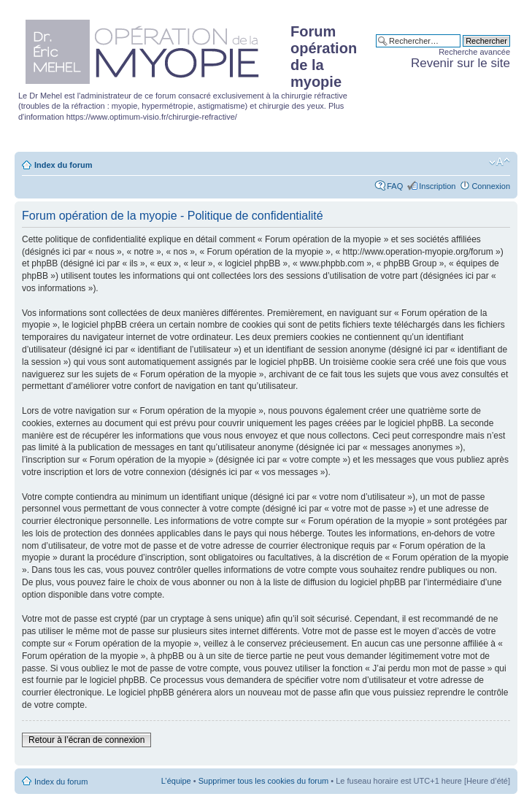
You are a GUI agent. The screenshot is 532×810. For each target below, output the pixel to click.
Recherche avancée (474, 52)
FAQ (395, 186)
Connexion (491, 186)
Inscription (437, 186)
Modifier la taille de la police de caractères (500, 162)
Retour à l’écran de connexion (86, 740)
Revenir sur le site (460, 63)
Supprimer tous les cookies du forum (264, 781)
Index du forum (63, 165)
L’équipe (176, 781)
